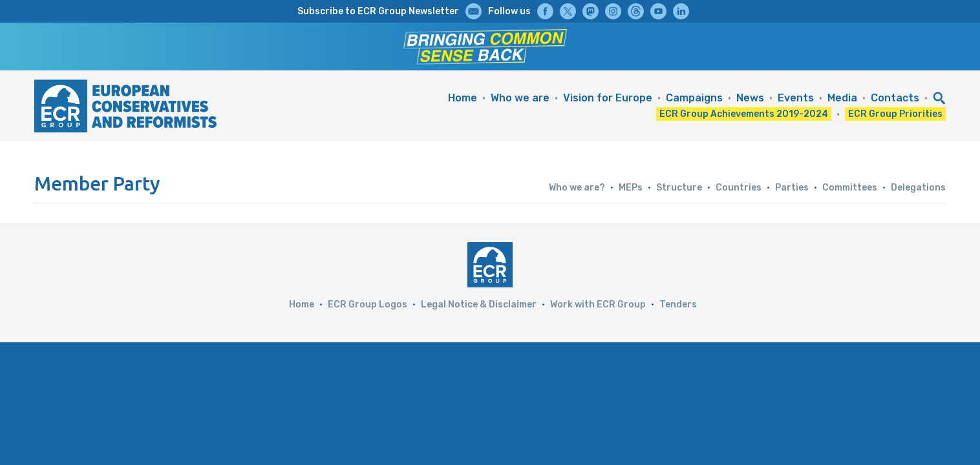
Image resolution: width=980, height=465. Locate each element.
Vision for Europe (608, 98)
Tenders (678, 305)
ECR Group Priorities (895, 114)
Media (842, 98)
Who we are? (577, 188)
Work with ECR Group (598, 305)
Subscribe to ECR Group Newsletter (378, 11)
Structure (679, 188)
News (750, 98)
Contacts (895, 98)
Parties (792, 188)
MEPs (631, 188)
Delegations (918, 188)
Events (796, 98)
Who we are (520, 98)
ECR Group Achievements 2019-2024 (744, 114)
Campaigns (694, 98)
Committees (850, 188)
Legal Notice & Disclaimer (479, 305)
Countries (739, 188)
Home (463, 98)
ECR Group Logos (367, 305)
